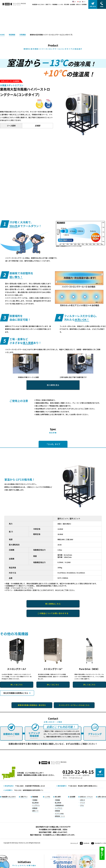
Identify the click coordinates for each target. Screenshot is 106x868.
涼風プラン (48, 4)
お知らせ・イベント (86, 799)
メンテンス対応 (59, 816)
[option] (82, 112)
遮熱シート (35, 813)
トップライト (36, 808)
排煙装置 (35, 810)
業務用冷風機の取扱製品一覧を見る (32, 707)
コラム (82, 808)
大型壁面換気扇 (59, 808)
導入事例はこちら (53, 604)
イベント (83, 805)
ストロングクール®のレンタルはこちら (74, 707)
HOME (2, 35)
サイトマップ (74, 846)
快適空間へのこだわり (38, 4)
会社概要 (72, 4)
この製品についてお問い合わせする (53, 613)
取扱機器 (55, 4)
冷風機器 (23, 35)
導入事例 (67, 4)
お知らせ (78, 4)
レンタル (61, 4)
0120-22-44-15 (78, 774)
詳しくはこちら (17, 685)
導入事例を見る (53, 385)
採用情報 (84, 4)
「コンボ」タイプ (53, 444)
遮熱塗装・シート (60, 819)
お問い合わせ (102, 799)
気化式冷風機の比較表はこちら (22, 694)
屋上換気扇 (35, 805)
